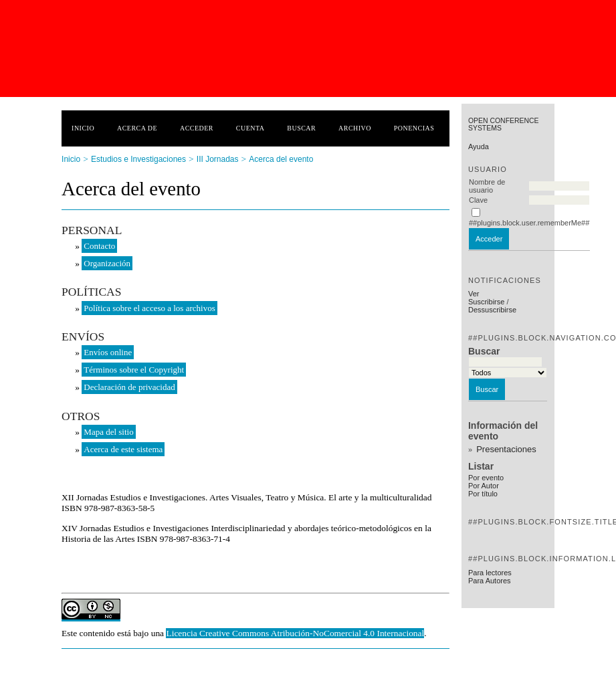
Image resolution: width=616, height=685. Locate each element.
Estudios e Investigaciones (138, 159)
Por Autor (484, 486)
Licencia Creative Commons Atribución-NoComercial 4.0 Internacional (295, 633)
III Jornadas (218, 159)
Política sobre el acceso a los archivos (149, 308)
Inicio (83, 128)
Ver (474, 294)
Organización (107, 263)
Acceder (197, 128)
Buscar (301, 128)
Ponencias (414, 128)
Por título (483, 494)
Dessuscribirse (492, 310)
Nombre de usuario (487, 186)
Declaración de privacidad (129, 387)
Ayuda (479, 146)
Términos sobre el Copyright (134, 370)
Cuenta (250, 128)
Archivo (355, 128)
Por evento (486, 478)
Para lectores (490, 573)
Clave (478, 200)
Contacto (99, 246)
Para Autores (490, 581)
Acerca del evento (281, 159)
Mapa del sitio (108, 432)
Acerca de (137, 128)
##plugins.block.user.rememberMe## (529, 223)
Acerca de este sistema (123, 449)
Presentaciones (506, 449)
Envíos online (108, 352)
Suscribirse (486, 302)
